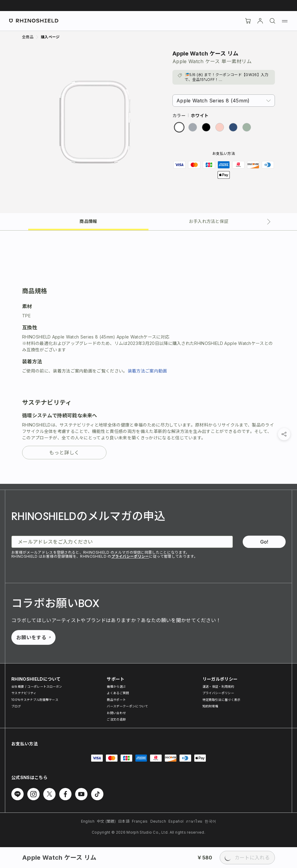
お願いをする (33, 637)
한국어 (210, 821)
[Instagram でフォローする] (33, 794)
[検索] (272, 21)
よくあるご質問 (118, 693)
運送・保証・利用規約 (218, 686)
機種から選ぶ (116, 686)
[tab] (88, 221)
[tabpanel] (148, 357)
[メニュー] (285, 21)
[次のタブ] (269, 222)
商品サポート (116, 700)
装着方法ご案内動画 (147, 371)
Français (140, 821)
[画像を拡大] (95, 122)
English (88, 821)
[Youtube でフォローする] (81, 794)
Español (176, 821)
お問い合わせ (116, 713)
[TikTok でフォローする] (97, 794)
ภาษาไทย (194, 821)
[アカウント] (260, 21)
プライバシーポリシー (130, 556)
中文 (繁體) (106, 821)
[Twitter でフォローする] (49, 794)
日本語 (124, 821)
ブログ (16, 706)
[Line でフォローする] (17, 794)
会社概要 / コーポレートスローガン (37, 686)
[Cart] (248, 21)
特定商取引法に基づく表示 (222, 700)
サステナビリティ (24, 693)
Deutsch (158, 821)
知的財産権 (210, 706)
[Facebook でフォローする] (65, 794)
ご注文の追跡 (116, 719)
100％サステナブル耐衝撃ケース (35, 700)
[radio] (179, 127)
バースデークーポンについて (127, 706)
